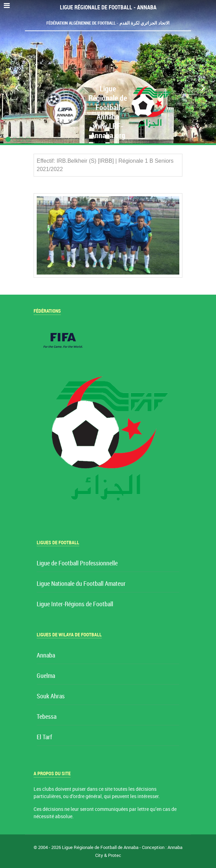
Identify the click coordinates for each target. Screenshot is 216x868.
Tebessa (47, 717)
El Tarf (44, 737)
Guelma (46, 676)
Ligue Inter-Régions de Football (75, 604)
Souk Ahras (51, 696)
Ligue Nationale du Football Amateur (81, 584)
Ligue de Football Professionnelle (77, 563)
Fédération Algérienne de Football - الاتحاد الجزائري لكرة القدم (108, 23)
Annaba (46, 656)
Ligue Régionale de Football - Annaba (108, 7)
